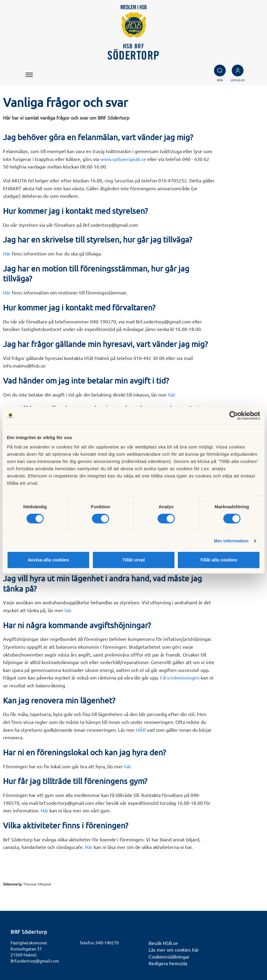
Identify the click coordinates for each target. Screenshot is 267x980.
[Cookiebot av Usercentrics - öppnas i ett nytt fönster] (234, 416)
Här (7, 253)
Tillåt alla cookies (219, 560)
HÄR (141, 730)
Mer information (231, 541)
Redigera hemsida (168, 963)
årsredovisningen (181, 677)
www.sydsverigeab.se (123, 159)
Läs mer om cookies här (174, 949)
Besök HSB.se (163, 943)
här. (172, 394)
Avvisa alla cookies (48, 560)
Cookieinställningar (169, 956)
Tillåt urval (134, 560)
